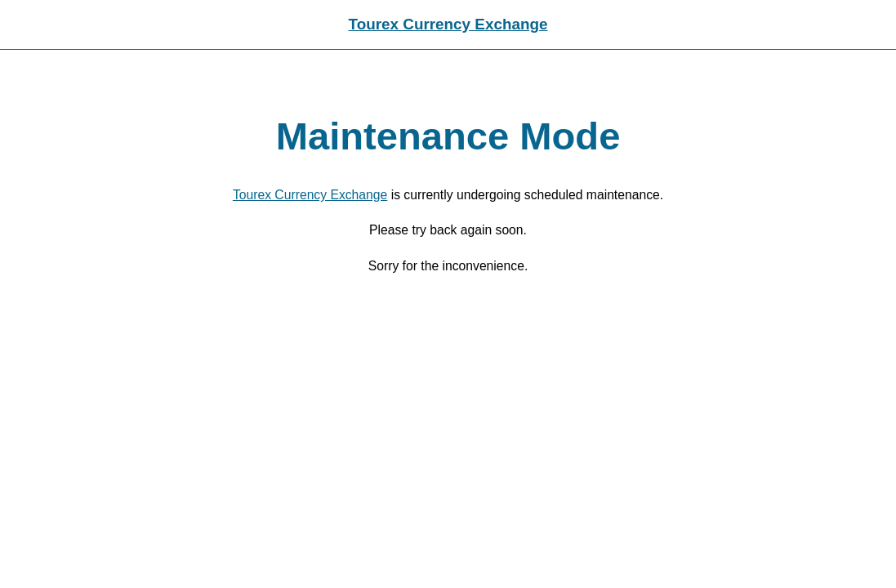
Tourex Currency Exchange (448, 24)
